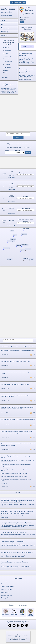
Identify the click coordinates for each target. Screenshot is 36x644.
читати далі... (5, 485)
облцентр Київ (6, 15)
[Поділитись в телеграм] (14, 627)
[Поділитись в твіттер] (22, 627)
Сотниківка (8, 67)
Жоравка (7, 70)
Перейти (28, 153)
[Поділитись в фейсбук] (10, 627)
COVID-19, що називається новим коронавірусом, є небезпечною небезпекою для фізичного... (18, 504)
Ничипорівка (8, 62)
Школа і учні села (6, 599)
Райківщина (8, 73)
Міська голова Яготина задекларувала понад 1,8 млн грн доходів (18, 352)
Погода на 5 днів (27, 47)
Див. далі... (18, 637)
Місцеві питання (5, 593)
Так (22, 22)
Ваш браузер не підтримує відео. (18, 162)
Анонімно (18, 138)
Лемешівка (8, 59)
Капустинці (8, 56)
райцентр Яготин (7, 12)
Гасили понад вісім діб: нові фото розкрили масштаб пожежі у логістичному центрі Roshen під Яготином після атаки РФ (17, 433)
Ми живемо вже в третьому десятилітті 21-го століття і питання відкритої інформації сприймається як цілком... (18, 526)
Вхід (24, 2)
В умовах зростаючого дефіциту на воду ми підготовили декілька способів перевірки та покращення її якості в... (18, 555)
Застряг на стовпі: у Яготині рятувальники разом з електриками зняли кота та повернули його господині (17, 409)
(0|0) (34, 356)
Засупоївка (8, 50)
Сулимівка (7, 53)
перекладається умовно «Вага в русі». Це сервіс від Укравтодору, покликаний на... (18, 535)
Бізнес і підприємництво (7, 585)
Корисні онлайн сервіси (7, 588)
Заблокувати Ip (11, 178)
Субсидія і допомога (6, 596)
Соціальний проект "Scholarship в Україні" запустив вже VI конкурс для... (18, 515)
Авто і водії (4, 582)
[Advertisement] (17, 114)
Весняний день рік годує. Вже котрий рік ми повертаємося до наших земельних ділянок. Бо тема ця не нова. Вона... (9, 88)
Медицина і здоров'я (6, 591)
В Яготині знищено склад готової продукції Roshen (14, 477)
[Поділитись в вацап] (26, 627)
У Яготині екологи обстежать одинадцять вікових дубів (15, 362)
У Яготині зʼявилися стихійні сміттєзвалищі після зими (15, 385)
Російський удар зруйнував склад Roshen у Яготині (14, 474)
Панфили (7, 64)
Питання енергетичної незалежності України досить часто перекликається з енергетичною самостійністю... (18, 566)
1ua (12, 2)
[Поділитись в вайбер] (18, 627)
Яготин (7, 48)
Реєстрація (18, 2)
